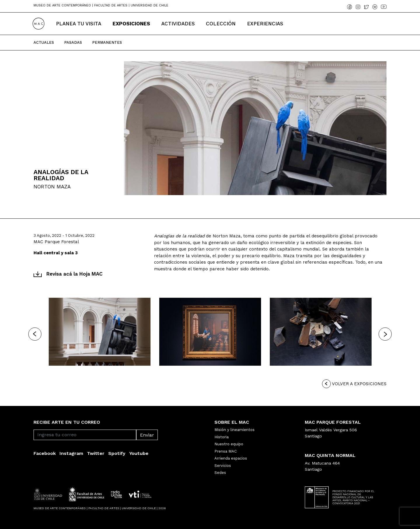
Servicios (223, 466)
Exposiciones (131, 24)
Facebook (45, 453)
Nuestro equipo (229, 444)
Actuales (44, 42)
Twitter (96, 453)
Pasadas (73, 42)
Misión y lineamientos (235, 430)
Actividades (178, 24)
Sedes (220, 473)
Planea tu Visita (79, 24)
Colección (221, 24)
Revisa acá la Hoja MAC (68, 274)
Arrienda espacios (231, 458)
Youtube (139, 453)
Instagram (71, 453)
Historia (222, 437)
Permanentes (107, 42)
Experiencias (265, 24)
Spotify (117, 453)
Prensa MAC (226, 451)
